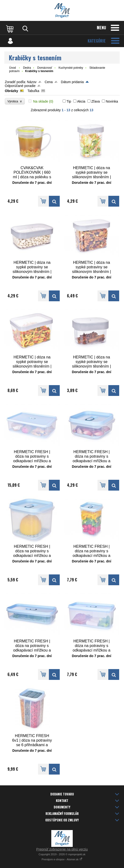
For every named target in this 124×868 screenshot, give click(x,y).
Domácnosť (45, 68)
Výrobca (15, 101)
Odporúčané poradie (20, 86)
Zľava (95, 101)
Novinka (112, 101)
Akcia (81, 101)
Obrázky (11, 91)
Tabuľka (33, 91)
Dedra (27, 68)
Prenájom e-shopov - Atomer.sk (62, 859)
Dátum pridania (72, 82)
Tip (69, 101)
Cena (49, 82)
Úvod (13, 68)
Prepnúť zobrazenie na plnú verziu (62, 849)
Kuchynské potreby (71, 68)
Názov (32, 82)
